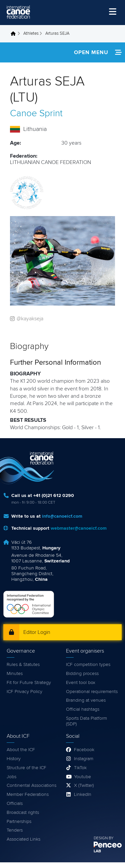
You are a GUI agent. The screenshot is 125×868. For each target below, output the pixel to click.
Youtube (82, 777)
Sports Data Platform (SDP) (86, 721)
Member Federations (28, 795)
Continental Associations (31, 786)
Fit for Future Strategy (29, 683)
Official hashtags (83, 709)
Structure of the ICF (26, 768)
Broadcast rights (23, 813)
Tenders (15, 830)
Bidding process (82, 674)
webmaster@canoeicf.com (79, 528)
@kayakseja (30, 319)
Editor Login (37, 632)
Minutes (15, 674)
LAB (97, 851)
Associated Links (23, 839)
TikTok (80, 768)
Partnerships (19, 822)
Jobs (11, 777)
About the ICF (21, 750)
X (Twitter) (84, 786)
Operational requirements (92, 692)
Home (15, 34)
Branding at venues (86, 700)
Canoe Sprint (36, 114)
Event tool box (81, 683)
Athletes (31, 34)
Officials (15, 804)
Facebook (84, 750)
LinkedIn (83, 795)
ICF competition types (88, 665)
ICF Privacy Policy (24, 692)
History (14, 759)
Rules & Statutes (23, 665)
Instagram (84, 759)
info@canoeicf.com (62, 516)
